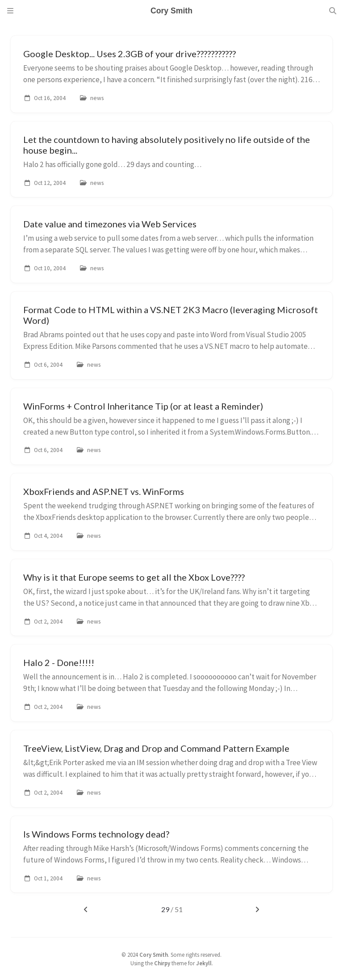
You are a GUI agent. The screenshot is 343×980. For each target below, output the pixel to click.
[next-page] (257, 909)
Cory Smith (154, 955)
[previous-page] (86, 909)
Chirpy (162, 963)
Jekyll (204, 963)
